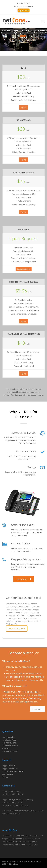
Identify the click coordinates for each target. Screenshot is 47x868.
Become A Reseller (10, 751)
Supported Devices (10, 768)
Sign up (24, 107)
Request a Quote (23, 268)
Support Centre (9, 765)
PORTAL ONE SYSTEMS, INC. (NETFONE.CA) (25, 861)
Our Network (8, 774)
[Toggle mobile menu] (43, 21)
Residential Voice (9, 740)
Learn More (37, 709)
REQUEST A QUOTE (17, 629)
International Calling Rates (13, 771)
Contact (6, 749)
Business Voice (8, 737)
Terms (5, 777)
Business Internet (9, 743)
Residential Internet (10, 746)
